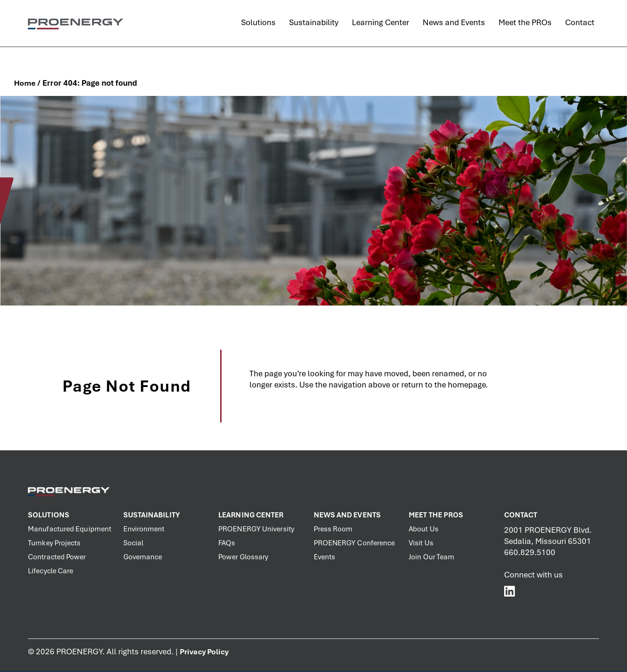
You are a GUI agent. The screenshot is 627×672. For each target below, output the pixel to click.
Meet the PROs (436, 515)
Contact (521, 515)
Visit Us (421, 543)
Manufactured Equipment (70, 529)
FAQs (227, 543)
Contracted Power (57, 557)
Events (325, 557)
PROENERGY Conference (354, 543)
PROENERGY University (256, 529)
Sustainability (152, 515)
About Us (424, 529)
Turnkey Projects (54, 543)
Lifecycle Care (51, 571)
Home (25, 83)
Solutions (49, 515)
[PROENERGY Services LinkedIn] (510, 591)
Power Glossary (243, 557)
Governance (143, 557)
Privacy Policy (204, 652)
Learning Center (251, 515)
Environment (144, 529)
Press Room (333, 529)
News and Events (347, 515)
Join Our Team (431, 557)
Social (134, 543)
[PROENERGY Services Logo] (75, 23)
